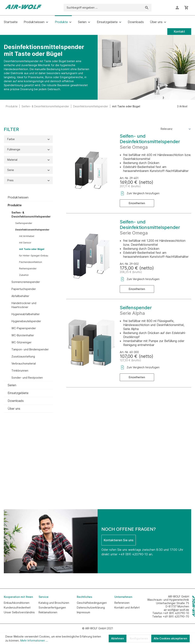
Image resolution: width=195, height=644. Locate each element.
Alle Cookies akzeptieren (170, 638)
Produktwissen (18, 197)
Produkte (15, 205)
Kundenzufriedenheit (17, 607)
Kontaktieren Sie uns (119, 540)
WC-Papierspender (24, 328)
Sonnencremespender (26, 282)
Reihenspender (28, 269)
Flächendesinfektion (31, 262)
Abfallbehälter (20, 296)
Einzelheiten (137, 203)
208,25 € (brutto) (131, 272)
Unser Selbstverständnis (19, 612)
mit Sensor (25, 243)
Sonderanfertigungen (52, 607)
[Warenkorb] (186, 8)
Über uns (14, 409)
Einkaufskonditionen (17, 603)
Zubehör (24, 275)
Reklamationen (48, 612)
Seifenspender (24, 223)
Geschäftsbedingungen (92, 603)
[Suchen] (147, 8)
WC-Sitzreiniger (21, 342)
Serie (29, 170)
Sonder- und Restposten (27, 378)
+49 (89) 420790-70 (176, 616)
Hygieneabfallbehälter (26, 314)
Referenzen (122, 603)
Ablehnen (118, 638)
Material (29, 160)
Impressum (83, 612)
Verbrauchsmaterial (24, 363)
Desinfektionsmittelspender (32, 230)
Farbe (29, 139)
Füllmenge (29, 149)
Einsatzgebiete (18, 393)
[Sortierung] (176, 129)
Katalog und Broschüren (54, 603)
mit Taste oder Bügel (32, 249)
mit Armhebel (27, 236)
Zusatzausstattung (23, 356)
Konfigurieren (139, 638)
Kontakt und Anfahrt (127, 607)
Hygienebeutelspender (26, 321)
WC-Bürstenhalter (23, 335)
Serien (12, 385)
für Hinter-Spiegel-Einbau (34, 256)
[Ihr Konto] (177, 8)
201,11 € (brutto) (130, 186)
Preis (29, 180)
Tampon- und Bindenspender (30, 349)
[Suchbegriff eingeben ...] (103, 8)
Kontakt (179, 31)
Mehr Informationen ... (34, 640)
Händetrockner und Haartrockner (24, 305)
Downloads (16, 401)
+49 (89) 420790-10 (133, 554)
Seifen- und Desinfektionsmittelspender (150, 139)
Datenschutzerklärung (91, 607)
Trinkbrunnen (20, 371)
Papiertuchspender (24, 289)
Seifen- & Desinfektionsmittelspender (31, 214)
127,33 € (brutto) (130, 360)
